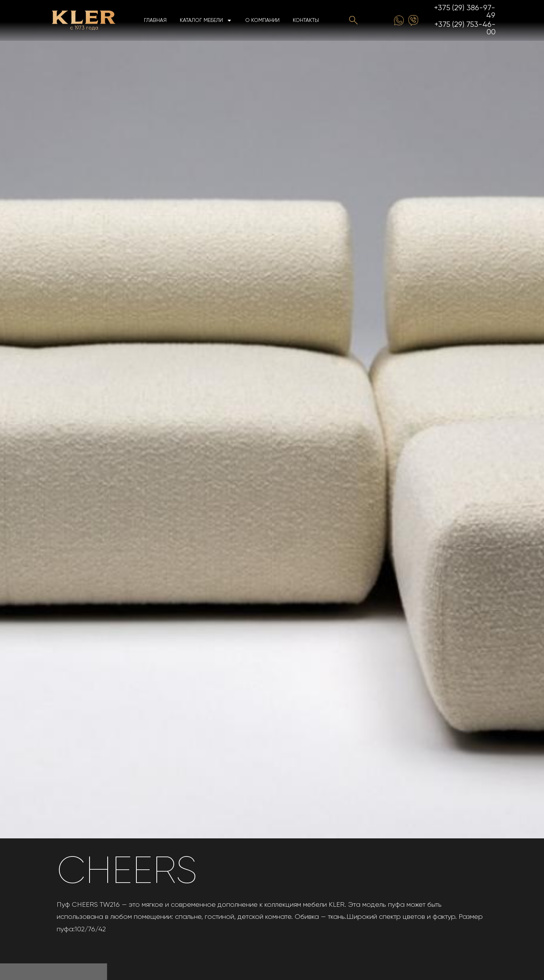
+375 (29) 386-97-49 (465, 12)
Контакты (306, 20)
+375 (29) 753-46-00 (465, 29)
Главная (155, 20)
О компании (262, 20)
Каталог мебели (206, 20)
